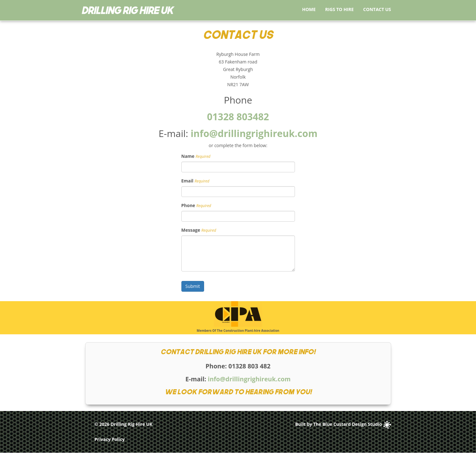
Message (191, 230)
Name (188, 156)
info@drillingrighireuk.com (254, 133)
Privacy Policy (110, 439)
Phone (188, 205)
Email (188, 181)
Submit (193, 286)
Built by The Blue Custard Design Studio (343, 424)
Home (309, 9)
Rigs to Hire (340, 9)
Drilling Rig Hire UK (131, 424)
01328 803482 (238, 117)
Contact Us (377, 9)
